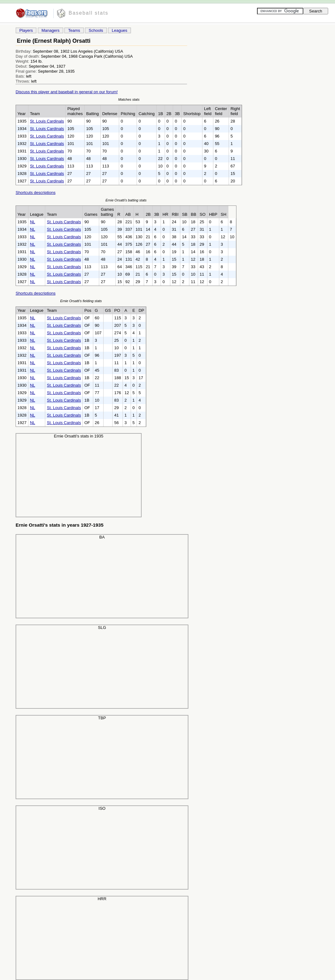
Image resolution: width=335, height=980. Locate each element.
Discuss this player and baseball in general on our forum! (67, 92)
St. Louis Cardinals (47, 121)
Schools (96, 30)
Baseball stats (89, 13)
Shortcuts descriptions (36, 193)
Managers (51, 30)
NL (33, 222)
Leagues (119, 30)
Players (26, 30)
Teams (74, 30)
